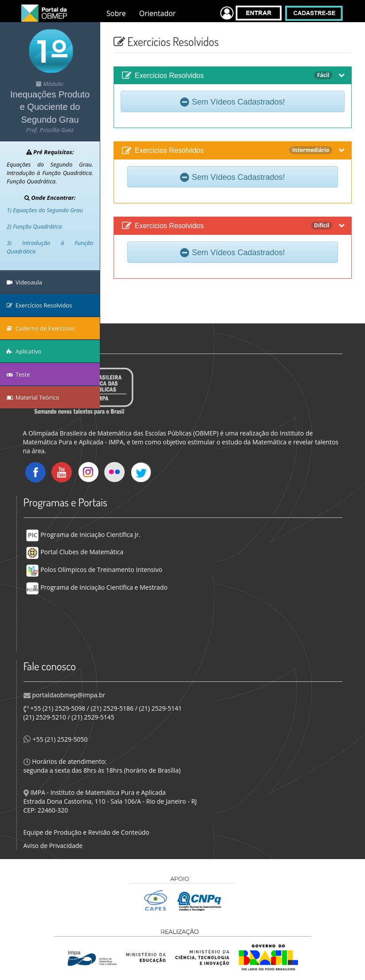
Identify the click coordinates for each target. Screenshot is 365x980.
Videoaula (24, 282)
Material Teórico (33, 397)
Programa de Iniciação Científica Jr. (83, 535)
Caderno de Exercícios (41, 328)
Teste (18, 374)
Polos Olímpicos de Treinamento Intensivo (94, 570)
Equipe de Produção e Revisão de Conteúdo (86, 832)
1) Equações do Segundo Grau (45, 210)
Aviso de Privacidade (53, 846)
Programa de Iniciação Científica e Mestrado (97, 587)
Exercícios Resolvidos (39, 305)
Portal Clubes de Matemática (75, 552)
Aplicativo (24, 351)
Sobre (116, 13)
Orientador (157, 13)
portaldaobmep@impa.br (68, 695)
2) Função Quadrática (34, 226)
